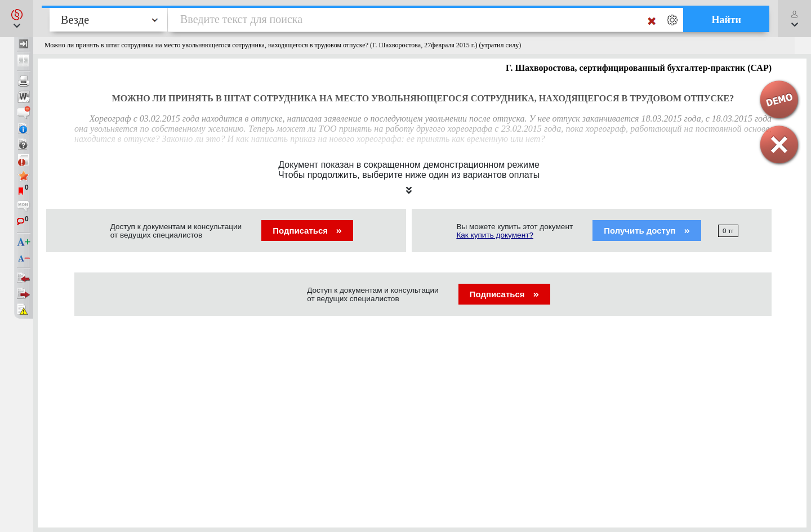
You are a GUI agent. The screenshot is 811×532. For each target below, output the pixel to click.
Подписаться (307, 231)
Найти (726, 20)
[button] (17, 19)
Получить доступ (647, 231)
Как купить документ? (495, 235)
